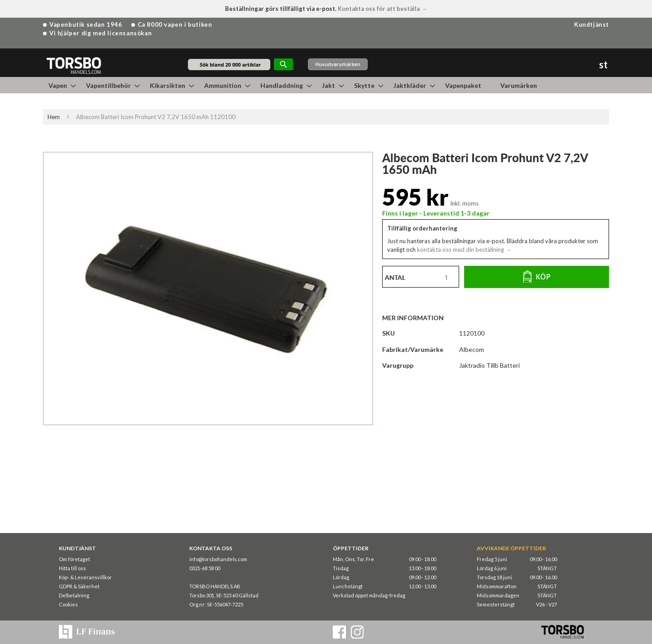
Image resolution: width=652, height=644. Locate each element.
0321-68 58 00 (205, 568)
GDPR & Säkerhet (79, 586)
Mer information (413, 318)
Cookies (68, 604)
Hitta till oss (72, 568)
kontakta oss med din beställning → (463, 250)
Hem (54, 117)
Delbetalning (74, 595)
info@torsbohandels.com (218, 559)
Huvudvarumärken (338, 64)
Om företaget (74, 559)
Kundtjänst (592, 24)
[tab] (417, 317)
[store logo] (74, 65)
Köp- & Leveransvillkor (85, 577)
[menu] (326, 85)
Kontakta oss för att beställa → (382, 9)
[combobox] (229, 65)
